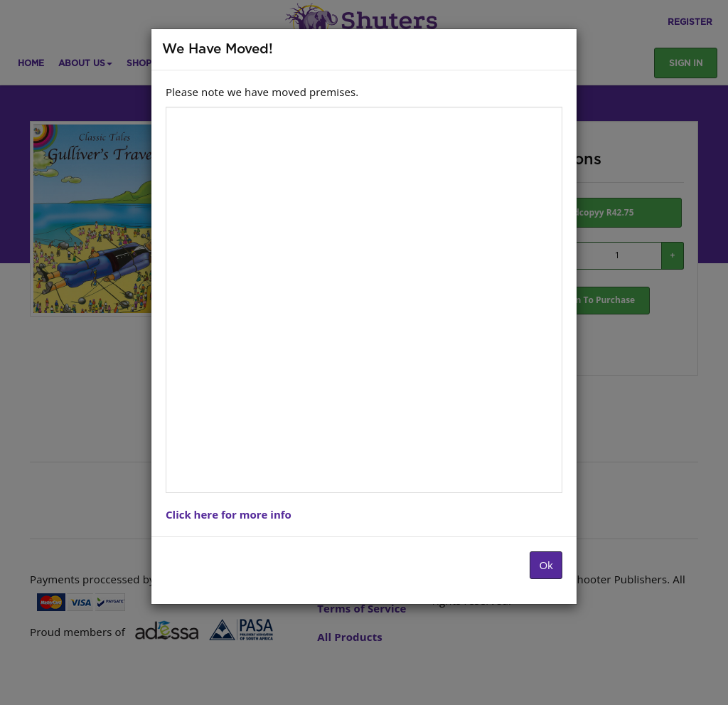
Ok (546, 565)
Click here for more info (229, 514)
